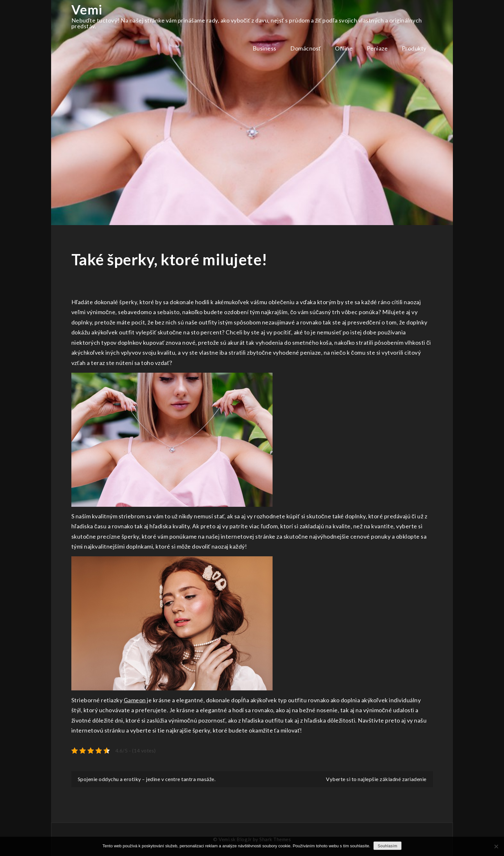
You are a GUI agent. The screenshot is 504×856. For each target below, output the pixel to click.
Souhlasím (387, 846)
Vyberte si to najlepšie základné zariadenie (376, 779)
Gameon (135, 700)
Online (344, 48)
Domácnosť (306, 48)
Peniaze (377, 48)
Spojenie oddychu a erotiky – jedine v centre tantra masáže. (147, 779)
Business (265, 48)
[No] (496, 846)
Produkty (414, 48)
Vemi (87, 10)
